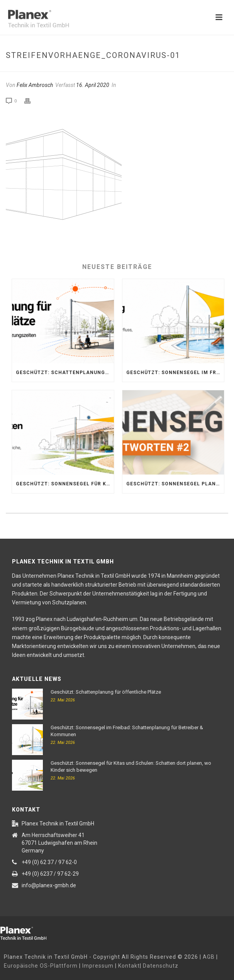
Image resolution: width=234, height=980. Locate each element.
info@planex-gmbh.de (49, 885)
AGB (209, 957)
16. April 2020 (93, 85)
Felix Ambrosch (35, 85)
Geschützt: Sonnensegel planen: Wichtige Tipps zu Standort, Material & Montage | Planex (175, 484)
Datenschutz (161, 966)
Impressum (98, 966)
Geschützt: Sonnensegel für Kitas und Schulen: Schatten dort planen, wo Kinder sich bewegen (65, 484)
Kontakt (129, 966)
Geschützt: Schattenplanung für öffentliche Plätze (65, 373)
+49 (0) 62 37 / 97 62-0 (49, 862)
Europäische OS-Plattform (41, 966)
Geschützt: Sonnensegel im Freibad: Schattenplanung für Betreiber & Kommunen (175, 373)
